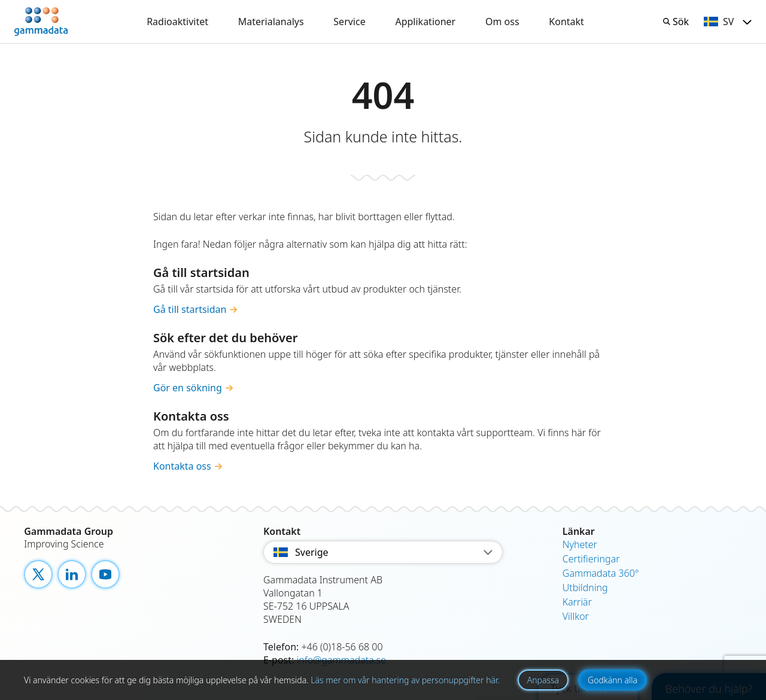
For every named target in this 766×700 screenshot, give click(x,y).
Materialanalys (271, 22)
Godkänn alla (613, 680)
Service (349, 22)
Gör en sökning (188, 388)
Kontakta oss (182, 466)
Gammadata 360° (601, 573)
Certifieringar (591, 559)
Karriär (577, 602)
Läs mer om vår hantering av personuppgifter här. (405, 680)
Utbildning (585, 588)
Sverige (383, 552)
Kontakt (566, 22)
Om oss (502, 22)
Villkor (576, 616)
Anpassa (543, 680)
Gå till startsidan (190, 309)
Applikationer (425, 22)
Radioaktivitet (177, 22)
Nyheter (580, 544)
